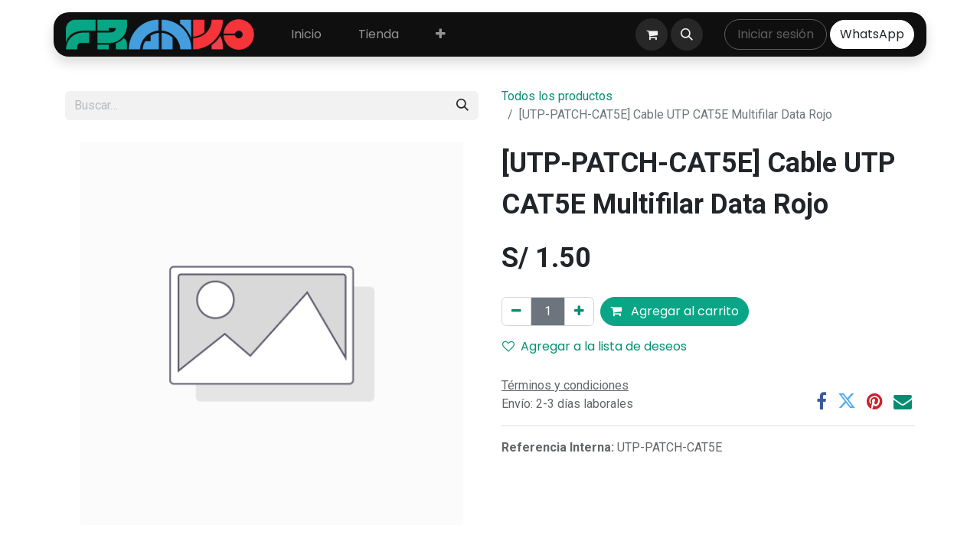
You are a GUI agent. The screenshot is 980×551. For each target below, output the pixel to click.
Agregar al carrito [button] (675, 311)
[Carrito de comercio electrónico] (652, 34)
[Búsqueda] (462, 106)
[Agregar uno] (579, 311)
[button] (687, 34)
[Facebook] (822, 401)
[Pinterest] (875, 401)
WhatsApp (872, 34)
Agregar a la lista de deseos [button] (595, 346)
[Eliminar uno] (516, 311)
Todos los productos (557, 96)
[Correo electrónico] (903, 401)
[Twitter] (847, 401)
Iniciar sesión (776, 34)
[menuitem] (306, 34)
